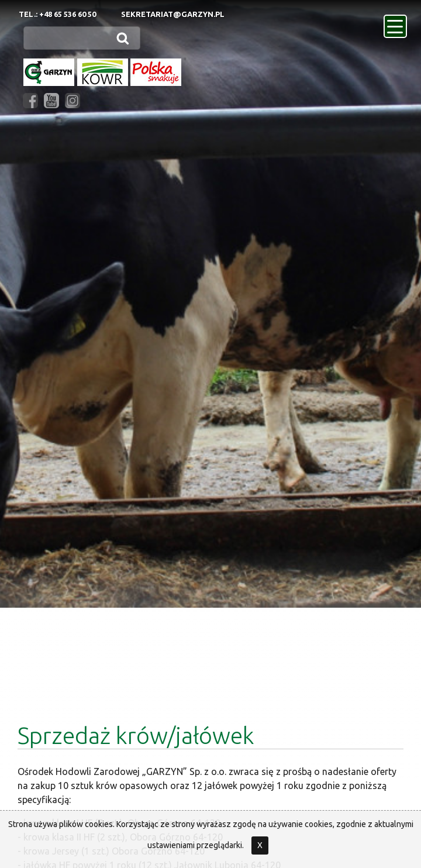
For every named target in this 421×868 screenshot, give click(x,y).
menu (397, 23)
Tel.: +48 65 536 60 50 (57, 14)
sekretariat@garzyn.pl (173, 14)
